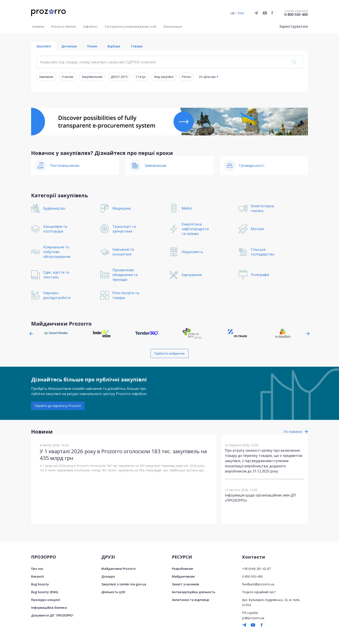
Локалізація (173, 26)
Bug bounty (40, 584)
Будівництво (54, 208)
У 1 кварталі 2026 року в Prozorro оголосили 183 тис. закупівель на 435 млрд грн (123, 454)
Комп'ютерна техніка (262, 208)
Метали (257, 229)
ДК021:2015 (119, 77)
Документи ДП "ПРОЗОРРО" (53, 615)
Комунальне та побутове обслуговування (57, 252)
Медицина (122, 208)
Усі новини (293, 432)
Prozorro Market (64, 26)
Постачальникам (65, 165)
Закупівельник (92, 77)
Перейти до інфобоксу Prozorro (58, 406)
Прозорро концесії (46, 600)
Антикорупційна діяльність (193, 592)
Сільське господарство (263, 252)
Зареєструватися (294, 26)
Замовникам (155, 165)
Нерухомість (192, 252)
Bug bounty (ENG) (45, 592)
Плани (92, 46)
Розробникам (182, 569)
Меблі (187, 208)
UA (233, 13)
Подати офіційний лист (259, 592)
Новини (38, 26)
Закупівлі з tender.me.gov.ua (124, 584)
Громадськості (252, 165)
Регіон (186, 77)
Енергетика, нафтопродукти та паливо (195, 229)
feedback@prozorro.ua (258, 584)
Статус (141, 77)
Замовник (46, 77)
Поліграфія (260, 275)
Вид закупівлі (164, 77)
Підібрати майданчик (169, 353)
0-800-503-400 (296, 14)
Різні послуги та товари (126, 295)
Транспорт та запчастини (124, 229)
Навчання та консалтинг (123, 252)
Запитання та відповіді (191, 600)
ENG (241, 13)
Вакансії (38, 576)
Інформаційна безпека (49, 608)
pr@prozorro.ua (253, 618)
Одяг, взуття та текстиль (56, 275)
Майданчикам (183, 576)
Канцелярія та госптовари (55, 229)
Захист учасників (185, 584)
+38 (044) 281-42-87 (256, 569)
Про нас (37, 569)
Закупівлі (44, 46)
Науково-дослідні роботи (57, 295)
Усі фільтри (207, 77)
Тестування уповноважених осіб (130, 26)
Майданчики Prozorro (119, 569)
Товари (137, 46)
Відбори (114, 46)
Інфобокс (90, 26)
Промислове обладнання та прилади (125, 275)
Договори (69, 46)
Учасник (68, 77)
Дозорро (108, 576)
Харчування (192, 275)
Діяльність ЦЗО (113, 592)
